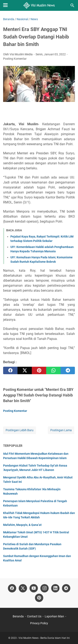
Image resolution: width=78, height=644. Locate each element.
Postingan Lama (61, 430)
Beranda (18, 616)
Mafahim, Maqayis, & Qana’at (22, 525)
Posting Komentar (15, 59)
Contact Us (34, 616)
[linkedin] (55, 588)
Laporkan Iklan (54, 616)
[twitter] (25, 370)
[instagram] (45, 588)
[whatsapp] (53, 370)
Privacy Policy (39, 623)
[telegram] (68, 370)
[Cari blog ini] (72, 5)
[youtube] (34, 588)
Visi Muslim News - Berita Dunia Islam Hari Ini (44, 638)
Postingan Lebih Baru (20, 430)
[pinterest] (39, 370)
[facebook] (10, 370)
